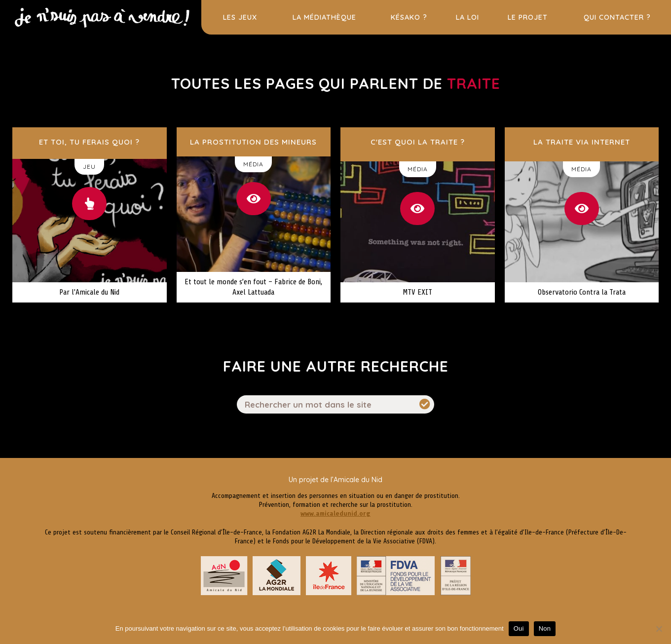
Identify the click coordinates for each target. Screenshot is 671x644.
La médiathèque (324, 17)
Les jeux (240, 17)
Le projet (528, 17)
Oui (519, 628)
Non (545, 628)
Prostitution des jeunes (101, 7)
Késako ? (409, 17)
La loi (467, 17)
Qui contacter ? (617, 17)
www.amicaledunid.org (335, 513)
